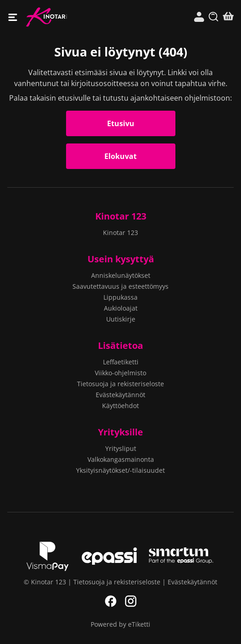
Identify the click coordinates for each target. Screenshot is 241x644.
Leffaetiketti (121, 362)
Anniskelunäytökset (121, 275)
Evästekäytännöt (120, 395)
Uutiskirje (121, 319)
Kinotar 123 (73, 17)
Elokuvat (120, 156)
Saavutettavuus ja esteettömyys (120, 286)
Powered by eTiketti (120, 624)
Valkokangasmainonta (121, 459)
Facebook (111, 601)
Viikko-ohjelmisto (120, 373)
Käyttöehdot (120, 406)
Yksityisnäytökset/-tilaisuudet (120, 470)
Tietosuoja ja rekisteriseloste (120, 384)
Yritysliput (121, 448)
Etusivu (121, 123)
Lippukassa (120, 297)
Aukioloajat (121, 308)
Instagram (131, 601)
